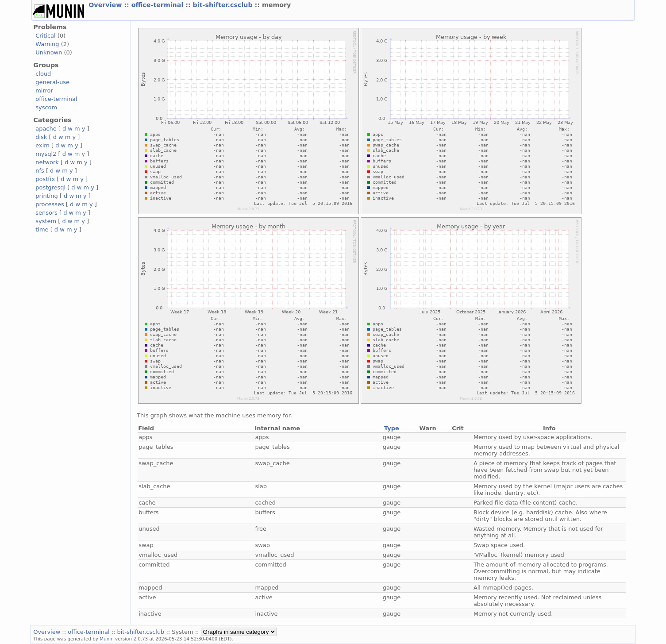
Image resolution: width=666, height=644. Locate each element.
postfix (45, 179)
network (47, 162)
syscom (46, 107)
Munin (107, 639)
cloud (43, 74)
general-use (52, 82)
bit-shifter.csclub (224, 5)
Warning (47, 44)
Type (392, 428)
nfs (40, 171)
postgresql (50, 187)
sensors (46, 213)
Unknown (49, 52)
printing (46, 196)
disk (41, 137)
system (46, 221)
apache (46, 129)
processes (50, 204)
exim (42, 145)
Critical (45, 36)
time (42, 229)
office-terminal (159, 5)
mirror (44, 91)
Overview (106, 5)
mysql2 (46, 154)
